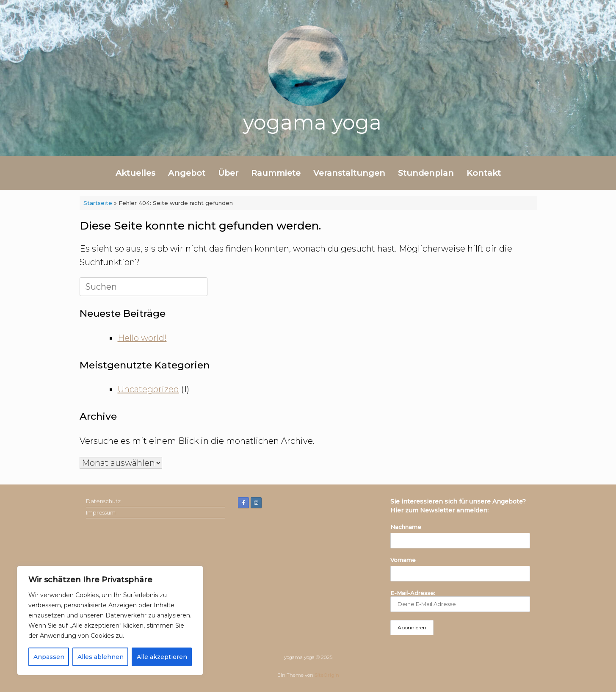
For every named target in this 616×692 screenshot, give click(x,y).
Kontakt (484, 173)
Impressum (101, 512)
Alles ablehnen (101, 657)
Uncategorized (148, 389)
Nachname (406, 527)
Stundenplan (426, 173)
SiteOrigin (327, 675)
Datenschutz (103, 501)
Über (228, 173)
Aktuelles (135, 173)
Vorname (403, 560)
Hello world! (142, 338)
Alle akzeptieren (162, 657)
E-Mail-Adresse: (460, 601)
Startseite (98, 203)
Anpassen (49, 657)
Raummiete (276, 173)
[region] (110, 620)
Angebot (187, 173)
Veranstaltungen (349, 173)
